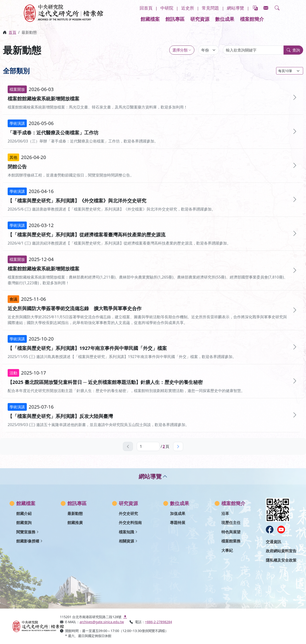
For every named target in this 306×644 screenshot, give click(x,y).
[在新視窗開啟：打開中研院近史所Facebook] (270, 530)
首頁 (12, 32)
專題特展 (178, 523)
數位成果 (225, 19)
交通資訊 (273, 542)
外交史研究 (128, 513)
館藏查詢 (24, 523)
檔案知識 (126, 532)
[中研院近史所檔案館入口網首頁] (33, 626)
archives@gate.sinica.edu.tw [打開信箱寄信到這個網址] (102, 622)
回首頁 (146, 8)
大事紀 (227, 550)
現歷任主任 (231, 523)
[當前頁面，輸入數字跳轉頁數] (148, 446)
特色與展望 (231, 532)
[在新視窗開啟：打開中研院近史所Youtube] (281, 530)
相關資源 (126, 541)
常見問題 (210, 8)
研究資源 (200, 19)
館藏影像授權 (28, 541)
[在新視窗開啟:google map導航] (125, 617)
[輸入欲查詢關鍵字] (253, 50)
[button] (277, 8)
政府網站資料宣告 (281, 551)
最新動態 (75, 513)
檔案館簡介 (252, 19)
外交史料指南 (130, 523)
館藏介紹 (24, 513)
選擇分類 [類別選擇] (180, 50)
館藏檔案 (150, 19)
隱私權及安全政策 (281, 560)
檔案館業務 (231, 541)
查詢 (293, 50)
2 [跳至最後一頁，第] (164, 446)
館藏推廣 (75, 523)
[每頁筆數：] (290, 71)
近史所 (188, 8)
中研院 (167, 8)
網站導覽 (235, 8)
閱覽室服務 (26, 532)
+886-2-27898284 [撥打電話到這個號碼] (158, 622)
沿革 (225, 513)
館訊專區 (175, 19)
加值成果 (178, 513)
